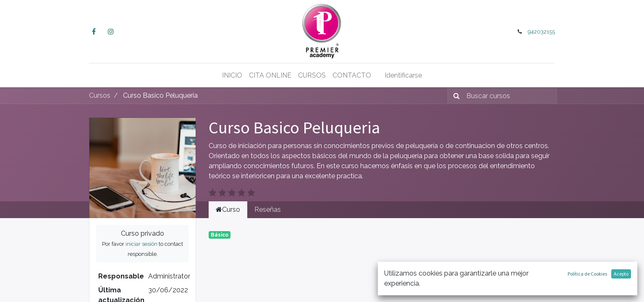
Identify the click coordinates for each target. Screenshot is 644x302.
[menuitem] (232, 75)
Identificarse (403, 75)
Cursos (100, 95)
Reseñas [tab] (268, 210)
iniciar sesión (141, 244)
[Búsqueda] (455, 96)
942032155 (541, 32)
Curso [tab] (228, 210)
